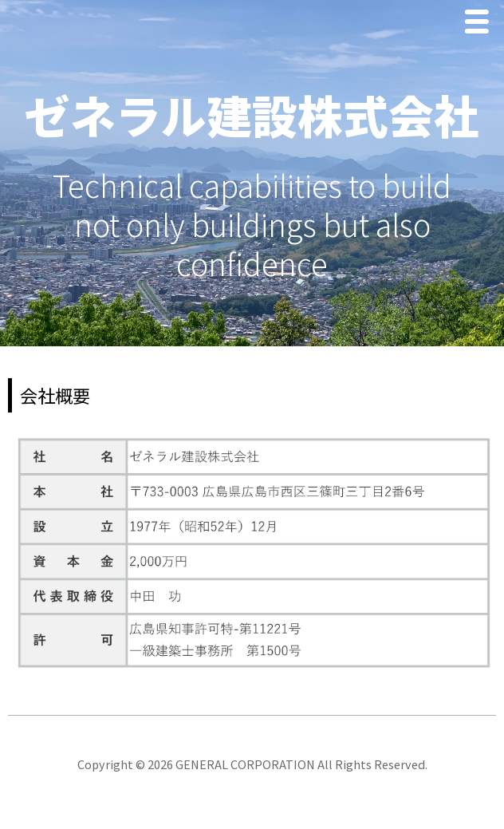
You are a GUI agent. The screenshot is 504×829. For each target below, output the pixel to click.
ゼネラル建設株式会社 (252, 114)
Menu (481, 24)
